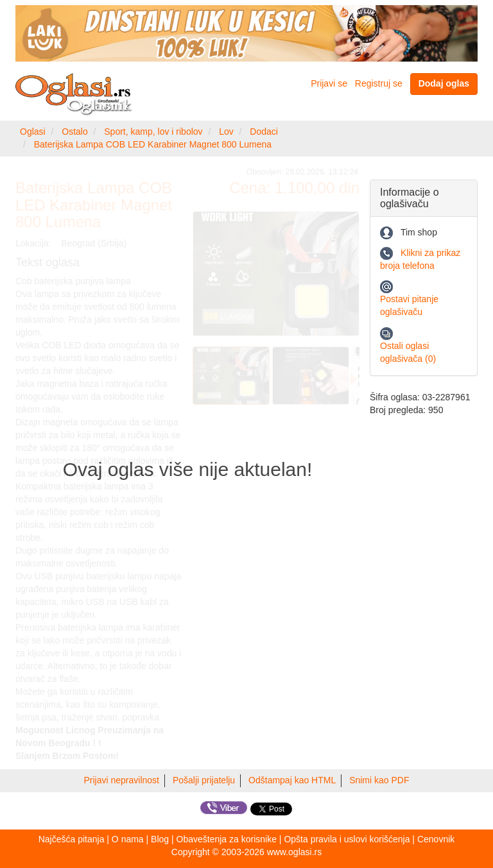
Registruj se (379, 83)
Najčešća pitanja (72, 839)
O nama (128, 839)
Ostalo (74, 132)
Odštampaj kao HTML (292, 780)
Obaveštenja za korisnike (227, 839)
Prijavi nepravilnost (122, 780)
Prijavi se (329, 83)
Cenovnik (436, 839)
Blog (160, 839)
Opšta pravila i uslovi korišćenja (347, 839)
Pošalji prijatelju (204, 780)
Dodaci (264, 132)
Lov (226, 132)
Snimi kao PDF (379, 780)
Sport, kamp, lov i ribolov (153, 132)
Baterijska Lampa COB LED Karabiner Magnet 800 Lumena (153, 144)
